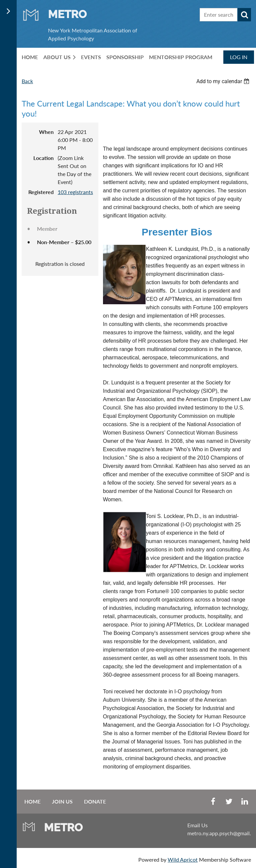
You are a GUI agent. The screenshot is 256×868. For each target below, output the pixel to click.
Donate (95, 801)
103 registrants (75, 192)
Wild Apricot (183, 859)
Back (27, 81)
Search (244, 15)
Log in (239, 57)
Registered (41, 192)
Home (32, 801)
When (46, 132)
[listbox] (224, 81)
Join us (62, 801)
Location (43, 158)
